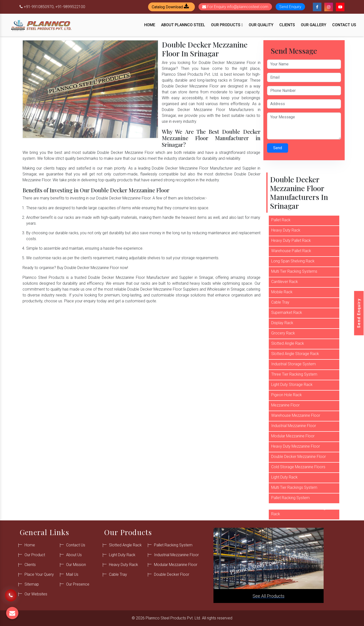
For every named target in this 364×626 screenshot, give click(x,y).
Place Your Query (39, 574)
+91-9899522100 (70, 7)
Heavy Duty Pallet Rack (291, 240)
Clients (287, 25)
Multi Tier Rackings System (294, 487)
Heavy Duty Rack (286, 230)
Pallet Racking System (290, 498)
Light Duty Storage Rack (292, 385)
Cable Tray (280, 302)
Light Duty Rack (284, 477)
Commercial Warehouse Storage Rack (299, 511)
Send (278, 148)
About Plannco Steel (183, 25)
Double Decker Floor (172, 574)
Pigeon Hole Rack (287, 395)
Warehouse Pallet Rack (291, 251)
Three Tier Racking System (294, 374)
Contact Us (344, 25)
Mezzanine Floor (285, 405)
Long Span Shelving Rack (293, 261)
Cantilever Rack (285, 282)
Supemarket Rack (287, 313)
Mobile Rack (282, 292)
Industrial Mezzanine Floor (294, 426)
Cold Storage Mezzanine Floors (298, 467)
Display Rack (282, 323)
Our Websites (36, 594)
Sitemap (32, 584)
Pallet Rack (281, 220)
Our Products (227, 25)
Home (150, 25)
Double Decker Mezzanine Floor (299, 457)
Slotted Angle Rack (288, 343)
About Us (74, 555)
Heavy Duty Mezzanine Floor (296, 446)
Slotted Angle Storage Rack (295, 354)
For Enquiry (235, 7)
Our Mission (76, 565)
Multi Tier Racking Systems (294, 271)
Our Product (35, 555)
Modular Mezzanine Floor (293, 436)
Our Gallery (314, 25)
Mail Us (72, 574)
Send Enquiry (359, 313)
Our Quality (261, 25)
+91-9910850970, (39, 7)
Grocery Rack (283, 333)
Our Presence (78, 584)
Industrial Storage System (294, 364)
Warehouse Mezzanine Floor (296, 415)
